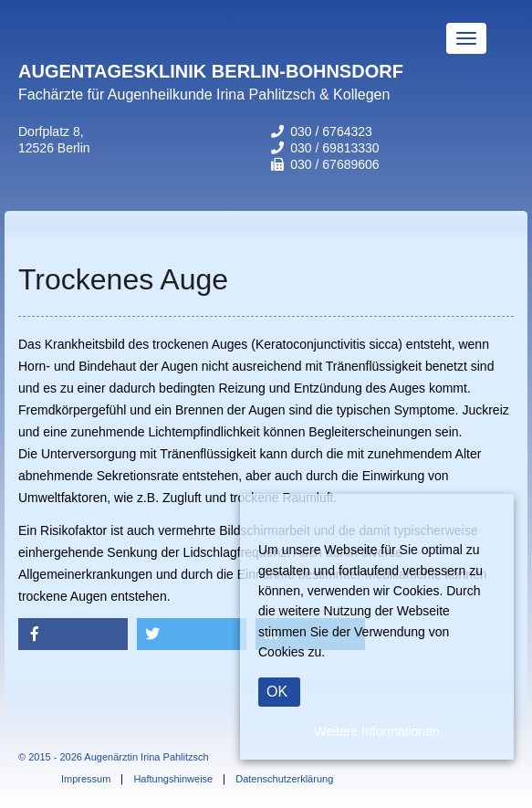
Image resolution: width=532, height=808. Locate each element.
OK (277, 692)
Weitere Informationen (376, 731)
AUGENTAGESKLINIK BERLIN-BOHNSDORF (211, 71)
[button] (73, 634)
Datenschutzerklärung (284, 779)
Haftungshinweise (173, 779)
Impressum (86, 779)
